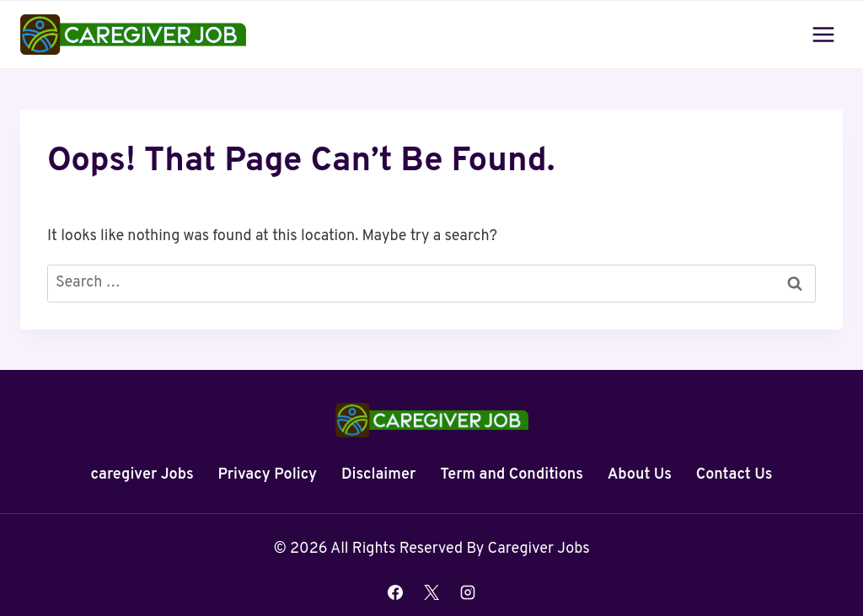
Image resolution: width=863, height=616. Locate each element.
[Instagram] (468, 592)
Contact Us (734, 475)
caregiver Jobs (142, 475)
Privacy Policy (267, 475)
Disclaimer (378, 475)
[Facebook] (395, 592)
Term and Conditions (512, 475)
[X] (431, 592)
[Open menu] (823, 34)
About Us (640, 475)
